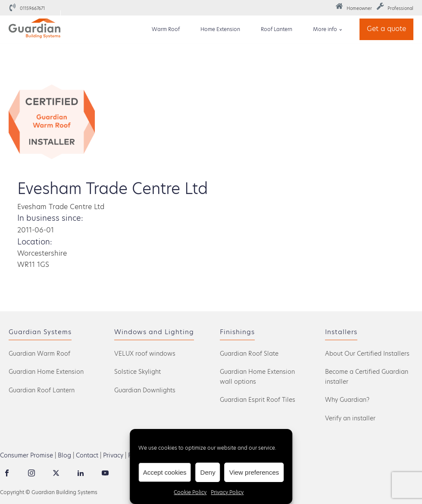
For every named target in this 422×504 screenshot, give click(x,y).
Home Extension (220, 29)
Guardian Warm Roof (39, 354)
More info (325, 29)
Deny (208, 472)
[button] (354, 8)
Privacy (113, 455)
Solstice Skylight (138, 372)
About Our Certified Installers (367, 354)
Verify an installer (350, 418)
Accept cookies (165, 472)
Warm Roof (166, 29)
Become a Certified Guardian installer (367, 376)
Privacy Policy (227, 492)
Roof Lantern (277, 29)
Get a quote (386, 29)
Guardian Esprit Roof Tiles (258, 400)
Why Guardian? (347, 400)
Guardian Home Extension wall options (257, 376)
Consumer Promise (27, 455)
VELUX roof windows (145, 354)
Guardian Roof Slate (249, 354)
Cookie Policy (190, 492)
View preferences (254, 472)
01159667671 (32, 8)
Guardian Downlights (145, 390)
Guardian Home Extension (46, 372)
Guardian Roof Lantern (42, 390)
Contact (87, 455)
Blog (64, 455)
